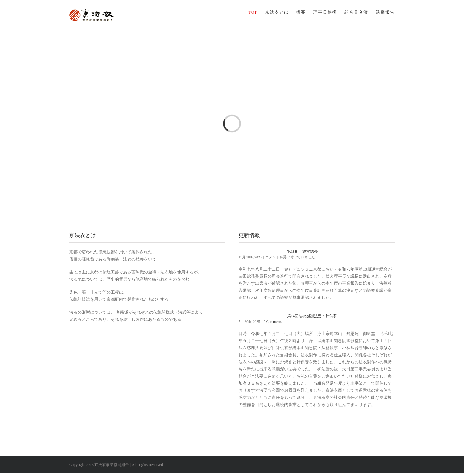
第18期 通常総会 (302, 251)
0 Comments (273, 322)
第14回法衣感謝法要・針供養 (312, 316)
